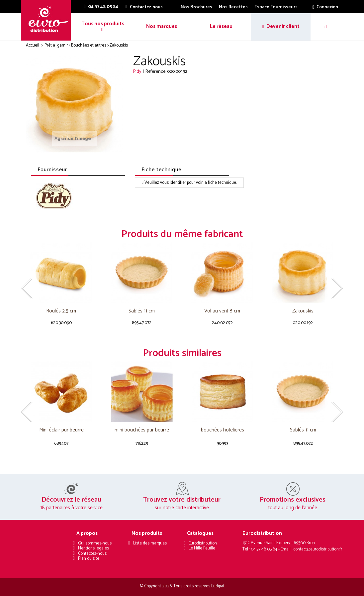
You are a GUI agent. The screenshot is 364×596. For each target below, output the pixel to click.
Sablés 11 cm (142, 311)
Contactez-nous (92, 554)
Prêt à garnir (56, 45)
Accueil (33, 45)
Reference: (156, 72)
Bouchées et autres (89, 45)
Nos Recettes (233, 7)
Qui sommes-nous (95, 543)
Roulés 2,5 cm (61, 311)
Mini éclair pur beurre (61, 430)
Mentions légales (93, 548)
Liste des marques (150, 543)
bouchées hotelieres (223, 430)
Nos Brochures (196, 7)
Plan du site (89, 559)
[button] (102, 27)
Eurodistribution (203, 543)
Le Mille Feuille (202, 548)
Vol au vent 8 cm (222, 311)
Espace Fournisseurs (276, 7)
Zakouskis (303, 311)
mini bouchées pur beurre (142, 430)
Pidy (137, 72)
